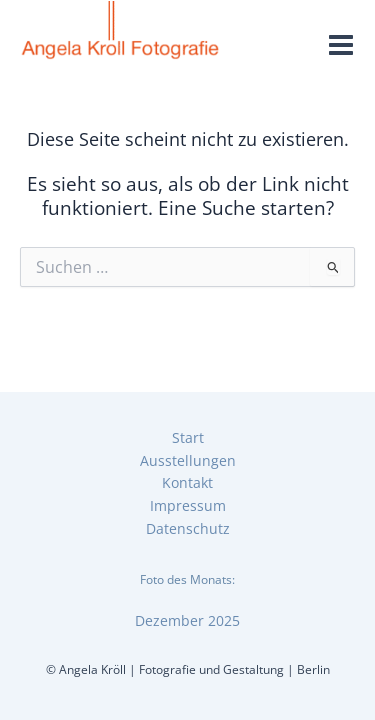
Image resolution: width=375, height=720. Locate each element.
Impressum (188, 505)
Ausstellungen (188, 460)
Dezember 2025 (187, 620)
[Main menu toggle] (341, 45)
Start (188, 437)
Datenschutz (188, 528)
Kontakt (187, 482)
